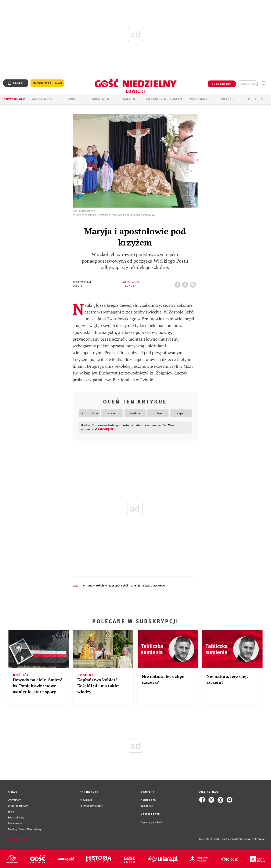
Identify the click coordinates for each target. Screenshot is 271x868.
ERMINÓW (89, 586)
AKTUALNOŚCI (43, 99)
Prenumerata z (47, 83)
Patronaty (199, 99)
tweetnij (186, 283)
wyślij (194, 283)
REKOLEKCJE (103, 586)
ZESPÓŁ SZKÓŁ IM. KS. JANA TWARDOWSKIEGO (138, 586)
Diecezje (228, 99)
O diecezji (256, 99)
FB (178, 283)
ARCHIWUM (101, 99)
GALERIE (129, 99)
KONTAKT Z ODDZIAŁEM (164, 99)
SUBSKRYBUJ (222, 84)
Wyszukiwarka (264, 83)
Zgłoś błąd (18, 839)
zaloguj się (248, 84)
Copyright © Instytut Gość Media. (217, 839)
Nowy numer (14, 99)
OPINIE (72, 99)
